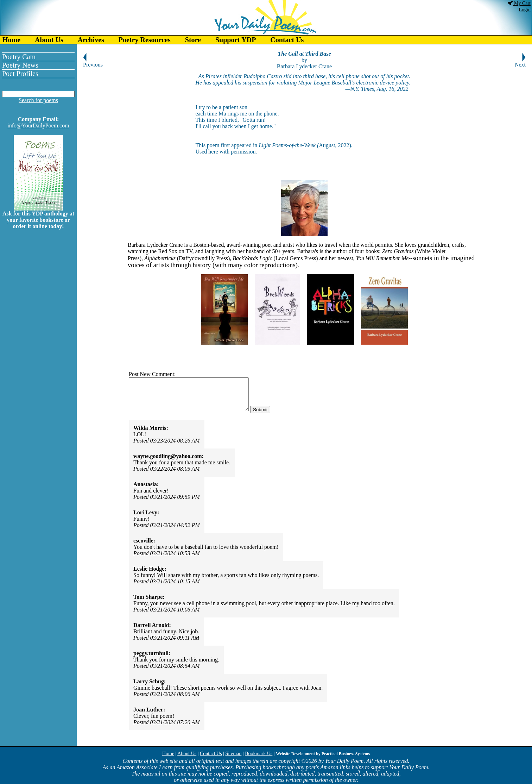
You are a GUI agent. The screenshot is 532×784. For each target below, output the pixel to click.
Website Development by (323, 754)
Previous (93, 62)
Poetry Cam (19, 57)
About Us (49, 40)
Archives (91, 40)
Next (520, 62)
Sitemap (233, 754)
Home (11, 40)
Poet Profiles (20, 74)
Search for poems (38, 100)
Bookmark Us (259, 754)
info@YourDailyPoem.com (38, 126)
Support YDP (236, 40)
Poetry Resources (145, 40)
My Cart (519, 3)
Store (193, 40)
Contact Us (287, 40)
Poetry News (20, 65)
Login (525, 10)
